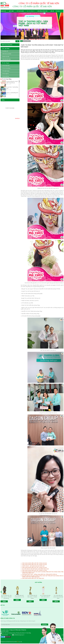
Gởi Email (45, 624)
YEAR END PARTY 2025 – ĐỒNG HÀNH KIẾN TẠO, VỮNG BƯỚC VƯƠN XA (40, 574)
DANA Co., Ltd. (18, 642)
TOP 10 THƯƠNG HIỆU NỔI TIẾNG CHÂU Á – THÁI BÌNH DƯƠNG (32, 597)
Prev (2, 592)
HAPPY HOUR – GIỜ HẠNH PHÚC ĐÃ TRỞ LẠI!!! (33, 566)
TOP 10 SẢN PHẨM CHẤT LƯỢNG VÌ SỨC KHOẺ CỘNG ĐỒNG (58, 597)
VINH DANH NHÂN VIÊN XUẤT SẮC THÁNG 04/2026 (34, 563)
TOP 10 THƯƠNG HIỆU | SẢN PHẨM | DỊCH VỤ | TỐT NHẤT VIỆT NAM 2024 (6, 597)
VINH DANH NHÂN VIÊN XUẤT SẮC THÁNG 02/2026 (34, 567)
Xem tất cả (17, 118)
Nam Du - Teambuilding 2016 (12, 93)
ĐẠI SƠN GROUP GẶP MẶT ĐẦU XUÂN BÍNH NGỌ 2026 (35, 569)
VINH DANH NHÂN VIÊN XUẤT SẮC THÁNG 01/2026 (34, 570)
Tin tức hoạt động (6, 79)
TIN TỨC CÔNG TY (27, 41)
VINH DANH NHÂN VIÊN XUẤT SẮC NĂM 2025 (33, 578)
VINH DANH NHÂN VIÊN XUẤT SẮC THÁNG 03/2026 (34, 565)
